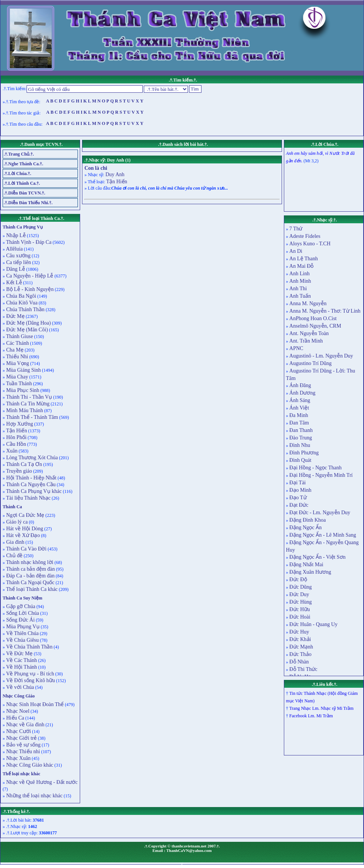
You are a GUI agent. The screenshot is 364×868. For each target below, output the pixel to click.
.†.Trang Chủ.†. (19, 154)
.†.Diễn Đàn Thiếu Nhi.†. (28, 203)
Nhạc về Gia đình (25, 725)
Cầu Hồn (15, 444)
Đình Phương (304, 453)
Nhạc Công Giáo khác (29, 765)
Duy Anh (115, 174)
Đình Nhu (300, 445)
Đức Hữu (300, 609)
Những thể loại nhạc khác (34, 796)
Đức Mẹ (15, 316)
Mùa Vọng (17, 363)
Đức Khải (300, 639)
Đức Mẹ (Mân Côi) (26, 330)
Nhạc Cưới (18, 731)
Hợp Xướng (19, 424)
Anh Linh (300, 274)
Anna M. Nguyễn (308, 303)
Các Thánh (17, 343)
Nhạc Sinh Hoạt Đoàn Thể (34, 704)
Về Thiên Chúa (22, 633)
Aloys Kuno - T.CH (310, 244)
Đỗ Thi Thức (304, 669)
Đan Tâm (299, 423)
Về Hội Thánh (21, 667)
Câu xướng (18, 256)
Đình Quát (301, 460)
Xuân (11, 451)
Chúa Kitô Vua (21, 303)
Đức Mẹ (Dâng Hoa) (28, 323)
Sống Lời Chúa (22, 613)
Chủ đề (14, 556)
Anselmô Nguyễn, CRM (315, 326)
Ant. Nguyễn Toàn (309, 333)
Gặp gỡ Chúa (20, 606)
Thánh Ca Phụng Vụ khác (33, 491)
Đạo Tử (298, 498)
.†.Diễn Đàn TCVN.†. (25, 193)
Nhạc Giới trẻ (21, 738)
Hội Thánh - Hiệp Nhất (31, 478)
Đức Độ (298, 579)
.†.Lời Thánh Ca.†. (22, 183)
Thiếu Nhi (16, 357)
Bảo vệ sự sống (23, 745)
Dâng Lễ (15, 269)
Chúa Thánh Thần (25, 309)
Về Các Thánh (21, 660)
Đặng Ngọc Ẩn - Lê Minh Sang (323, 535)
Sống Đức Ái (20, 620)
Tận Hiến (16, 431)
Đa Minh (299, 415)
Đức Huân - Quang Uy (314, 624)
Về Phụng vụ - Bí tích (30, 674)
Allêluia (14, 249)
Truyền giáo (19, 471)
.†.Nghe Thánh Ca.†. (23, 164)
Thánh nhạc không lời (29, 562)
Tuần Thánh (18, 384)
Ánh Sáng (300, 400)
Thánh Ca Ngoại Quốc (30, 582)
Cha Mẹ (14, 350)
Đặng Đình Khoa (308, 520)
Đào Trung (301, 438)
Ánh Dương (303, 393)
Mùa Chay (16, 377)
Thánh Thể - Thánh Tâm (31, 417)
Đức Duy (299, 594)
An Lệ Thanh (304, 259)
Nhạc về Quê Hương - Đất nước (41, 782)
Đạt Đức (299, 505)
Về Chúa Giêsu (22, 640)
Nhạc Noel (17, 711)
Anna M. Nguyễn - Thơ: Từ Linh (325, 311)
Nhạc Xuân (18, 758)
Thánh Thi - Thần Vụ (28, 397)
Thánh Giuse (19, 336)
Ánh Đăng (300, 385)
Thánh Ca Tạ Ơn (23, 464)
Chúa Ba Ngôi (21, 296)
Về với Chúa (19, 687)
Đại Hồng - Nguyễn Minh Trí (321, 475)
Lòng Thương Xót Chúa (31, 458)
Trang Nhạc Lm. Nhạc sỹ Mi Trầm (321, 708)
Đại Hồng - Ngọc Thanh (316, 468)
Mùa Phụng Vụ (22, 627)
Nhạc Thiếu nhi (22, 752)
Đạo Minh (301, 490)
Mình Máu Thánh (24, 410)
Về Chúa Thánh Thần (29, 647)
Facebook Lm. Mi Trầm (311, 716)
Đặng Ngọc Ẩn (306, 527)
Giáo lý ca (16, 522)
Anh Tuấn (300, 296)
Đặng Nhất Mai (307, 565)
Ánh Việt (299, 408)
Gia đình (15, 542)
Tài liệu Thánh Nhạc (28, 498)
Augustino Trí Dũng (311, 363)
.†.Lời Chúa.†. (17, 174)
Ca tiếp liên (18, 262)
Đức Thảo (301, 654)
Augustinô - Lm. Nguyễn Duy (321, 356)
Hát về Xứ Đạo (22, 535)
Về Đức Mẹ (19, 654)
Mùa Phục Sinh (22, 390)
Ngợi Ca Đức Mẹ (25, 515)
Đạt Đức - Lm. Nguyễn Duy (320, 513)
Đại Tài (298, 483)
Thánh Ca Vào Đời (26, 549)
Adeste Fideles (305, 236)
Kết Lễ (13, 283)
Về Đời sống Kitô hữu (30, 680)
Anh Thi (298, 289)
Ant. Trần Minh (306, 341)
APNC (296, 348)
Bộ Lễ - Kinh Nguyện (29, 289)
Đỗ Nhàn (299, 662)
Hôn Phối (16, 437)
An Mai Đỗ (302, 266)
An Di (296, 251)
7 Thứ (296, 229)
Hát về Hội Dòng (24, 529)
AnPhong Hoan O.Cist (313, 318)
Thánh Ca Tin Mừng (27, 404)
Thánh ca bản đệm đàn (30, 569)
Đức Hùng (301, 602)
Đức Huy (299, 632)
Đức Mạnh (301, 647)
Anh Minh (300, 281)
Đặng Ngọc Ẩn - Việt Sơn (318, 557)
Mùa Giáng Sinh (23, 370)
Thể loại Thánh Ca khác (31, 589)
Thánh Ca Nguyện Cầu (30, 484)
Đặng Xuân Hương (310, 572)
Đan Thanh (301, 430)
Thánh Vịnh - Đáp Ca (28, 242)
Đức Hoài (300, 617)
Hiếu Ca (15, 718)
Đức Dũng (301, 587)
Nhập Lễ (15, 235)
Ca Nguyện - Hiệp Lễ (29, 276)
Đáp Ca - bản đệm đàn (30, 576)
